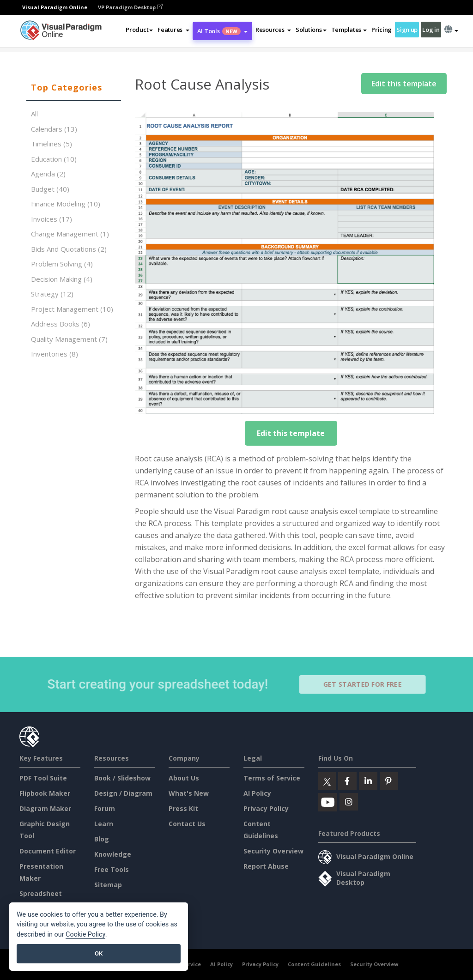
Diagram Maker (45, 808)
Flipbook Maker (45, 793)
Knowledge (113, 854)
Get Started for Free (366, 684)
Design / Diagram (123, 793)
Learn (104, 824)
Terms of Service (272, 778)
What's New (189, 793)
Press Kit (183, 808)
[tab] (74, 88)
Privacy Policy (266, 808)
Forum (105, 808)
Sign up (407, 30)
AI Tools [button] (222, 31)
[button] (173, 30)
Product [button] (139, 30)
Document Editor (48, 851)
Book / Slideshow (122, 778)
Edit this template (404, 84)
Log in (431, 30)
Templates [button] (349, 30)
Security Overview (273, 851)
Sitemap (108, 885)
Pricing (382, 30)
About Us (184, 778)
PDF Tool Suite (43, 778)
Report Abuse (266, 866)
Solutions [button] (311, 30)
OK (99, 953)
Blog (102, 839)
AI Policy (257, 793)
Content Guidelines (314, 964)
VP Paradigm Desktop (130, 7)
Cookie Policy (85, 935)
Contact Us (187, 824)
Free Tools (112, 869)
